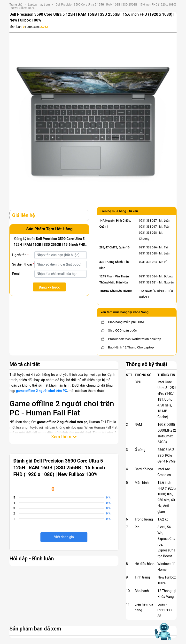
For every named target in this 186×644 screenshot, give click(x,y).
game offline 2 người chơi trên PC (42, 391)
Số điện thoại (23, 264)
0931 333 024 (148, 262)
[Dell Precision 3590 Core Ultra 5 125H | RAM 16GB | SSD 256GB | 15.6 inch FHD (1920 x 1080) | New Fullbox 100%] (93, 118)
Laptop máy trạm (39, 5)
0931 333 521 (148, 282)
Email (16, 274)
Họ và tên (20, 255)
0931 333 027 (148, 221)
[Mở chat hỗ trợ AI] (163, 631)
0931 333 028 (148, 233)
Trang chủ (16, 5)
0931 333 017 (148, 227)
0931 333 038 (148, 253)
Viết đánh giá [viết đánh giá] (64, 537)
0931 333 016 (148, 247)
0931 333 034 (148, 276)
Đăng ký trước (49, 287)
